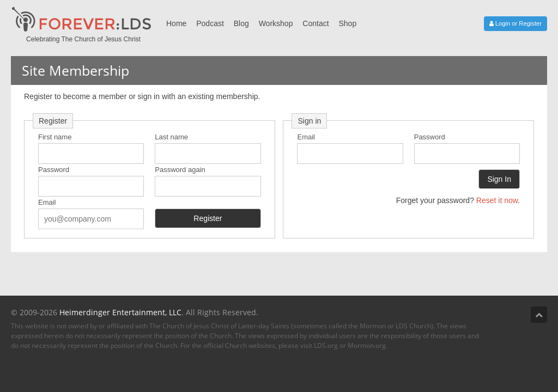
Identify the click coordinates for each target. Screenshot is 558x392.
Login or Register (515, 23)
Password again (180, 170)
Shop (347, 23)
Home (176, 23)
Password (54, 170)
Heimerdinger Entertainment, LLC (120, 312)
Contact (316, 23)
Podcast (210, 23)
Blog (241, 23)
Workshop (276, 23)
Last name (171, 137)
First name (55, 137)
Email (47, 202)
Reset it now (497, 200)
